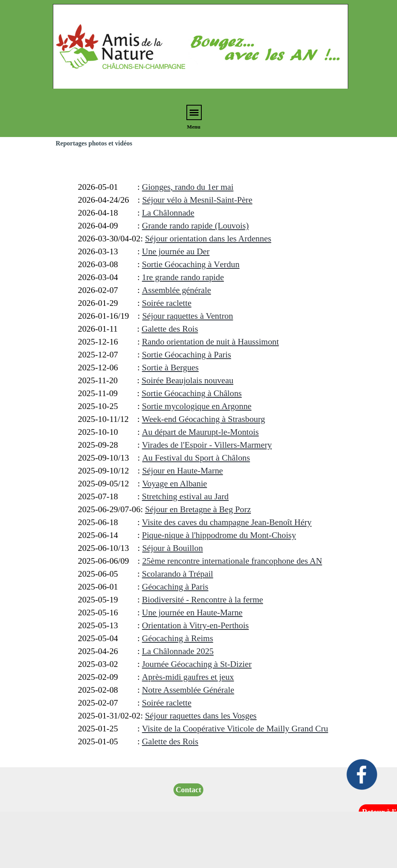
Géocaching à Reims (178, 638)
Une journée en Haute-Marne (192, 613)
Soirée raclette (167, 303)
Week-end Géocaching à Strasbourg (204, 419)
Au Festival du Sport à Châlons (196, 458)
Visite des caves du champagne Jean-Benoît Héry (227, 522)
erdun (191, 264)
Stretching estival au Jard (185, 496)
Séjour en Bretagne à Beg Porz (198, 509)
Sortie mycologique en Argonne (197, 406)
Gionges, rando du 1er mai (188, 187)
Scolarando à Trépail (178, 574)
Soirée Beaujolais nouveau (187, 380)
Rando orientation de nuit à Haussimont (210, 342)
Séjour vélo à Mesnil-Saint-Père (197, 200)
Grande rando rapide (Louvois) (195, 226)
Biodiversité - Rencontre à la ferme (203, 600)
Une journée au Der (176, 251)
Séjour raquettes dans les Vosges (201, 716)
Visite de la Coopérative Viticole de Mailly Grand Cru (235, 729)
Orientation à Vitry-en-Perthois (195, 625)
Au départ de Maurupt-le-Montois (201, 432)
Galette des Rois (170, 329)
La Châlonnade (168, 213)
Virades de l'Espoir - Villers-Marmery (207, 445)
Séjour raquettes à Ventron (187, 316)
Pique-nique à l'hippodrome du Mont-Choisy (219, 535)
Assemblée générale (177, 290)
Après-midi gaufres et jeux (188, 677)
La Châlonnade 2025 (178, 651)
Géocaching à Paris (175, 587)
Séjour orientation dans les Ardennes (208, 239)
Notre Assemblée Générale (188, 690)
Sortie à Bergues (170, 368)
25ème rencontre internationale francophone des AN (232, 561)
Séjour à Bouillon (172, 548)
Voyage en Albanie (174, 484)
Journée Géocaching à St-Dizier (197, 664)
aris (187, 355)
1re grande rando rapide (183, 277)
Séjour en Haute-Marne (182, 471)
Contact (188, 790)
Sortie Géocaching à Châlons (192, 393)
